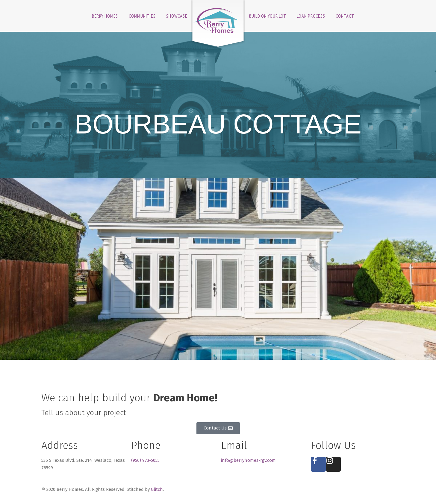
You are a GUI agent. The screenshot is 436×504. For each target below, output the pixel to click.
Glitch (157, 489)
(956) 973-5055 (145, 460)
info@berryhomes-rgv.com (248, 460)
